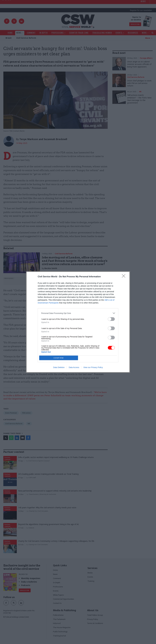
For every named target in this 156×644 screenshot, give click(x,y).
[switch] (111, 319)
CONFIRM (59, 358)
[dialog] (78, 322)
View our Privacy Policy (93, 367)
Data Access (74, 367)
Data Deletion (59, 367)
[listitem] (78, 313)
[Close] (124, 277)
